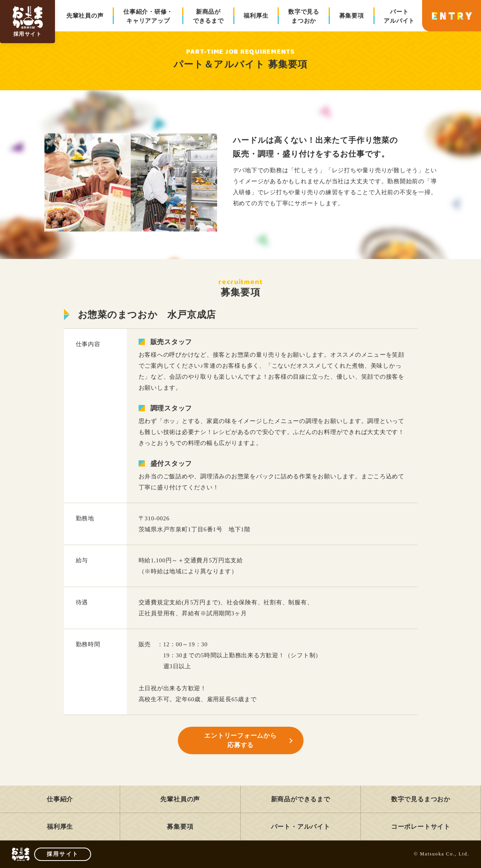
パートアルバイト (399, 16)
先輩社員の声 (85, 16)
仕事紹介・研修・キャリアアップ (148, 16)
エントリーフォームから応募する (240, 740)
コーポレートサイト (421, 827)
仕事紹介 (60, 799)
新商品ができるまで (208, 16)
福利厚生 (256, 16)
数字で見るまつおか (304, 16)
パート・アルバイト (301, 827)
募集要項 (352, 16)
